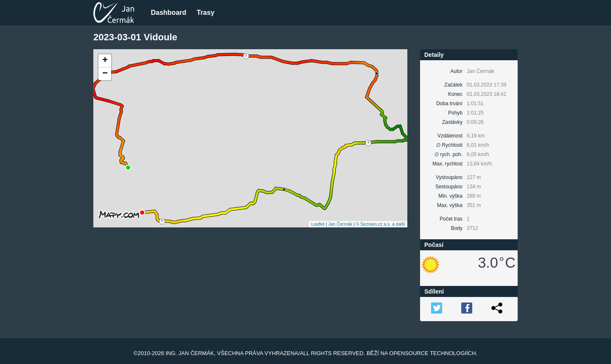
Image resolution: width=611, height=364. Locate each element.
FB (467, 308)
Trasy (205, 13)
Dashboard (168, 13)
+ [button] (105, 61)
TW (437, 308)
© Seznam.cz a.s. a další (381, 224)
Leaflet (318, 224)
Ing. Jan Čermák (190, 353)
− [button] (105, 74)
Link (497, 308)
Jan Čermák (341, 224)
